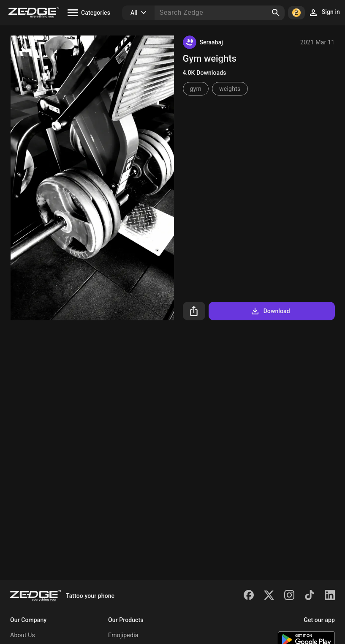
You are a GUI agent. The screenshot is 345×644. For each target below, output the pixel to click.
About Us (23, 635)
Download (270, 311)
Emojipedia (123, 635)
